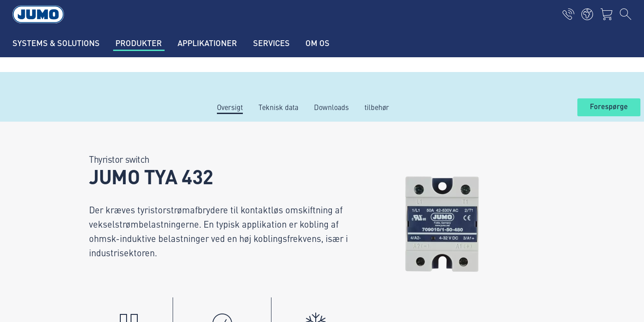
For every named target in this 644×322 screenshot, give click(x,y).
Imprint (80, 261)
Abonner (550, 218)
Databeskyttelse (93, 278)
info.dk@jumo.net (120, 225)
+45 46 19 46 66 (118, 213)
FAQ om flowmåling (231, 239)
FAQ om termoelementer (239, 222)
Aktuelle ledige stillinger (239, 169)
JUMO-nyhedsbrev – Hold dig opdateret (396, 204)
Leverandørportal (228, 187)
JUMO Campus (224, 204)
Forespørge (609, 107)
